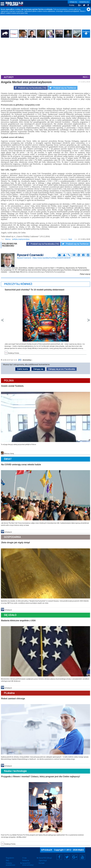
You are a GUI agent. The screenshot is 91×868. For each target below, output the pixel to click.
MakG (81, 848)
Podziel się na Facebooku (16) (31, 88)
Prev (3, 320)
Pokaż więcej (85, 274)
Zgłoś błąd (43, 858)
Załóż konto (23, 369)
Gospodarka (13, 536)
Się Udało (10, 614)
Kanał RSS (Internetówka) (28, 862)
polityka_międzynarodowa (21, 239)
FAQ (7, 858)
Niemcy (8, 239)
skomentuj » (28, 360)
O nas (24, 856)
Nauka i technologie (16, 769)
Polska (9, 380)
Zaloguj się (73, 2)
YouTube (82, 855)
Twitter (67, 855)
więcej (85, 77)
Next (88, 320)
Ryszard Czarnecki (44, 258)
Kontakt (42, 861)
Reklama (26, 858)
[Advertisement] (45, 56)
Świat (70, 239)
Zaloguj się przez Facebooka (62, 369)
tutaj (26, 13)
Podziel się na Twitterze (63, 88)
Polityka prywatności (11, 862)
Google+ (75, 855)
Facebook (59, 855)
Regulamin (10, 856)
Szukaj (71, 5)
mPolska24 (47, 848)
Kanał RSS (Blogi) (45, 856)
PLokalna (10, 691)
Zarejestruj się (83, 2)
